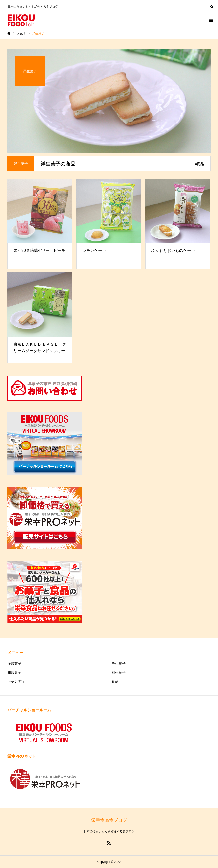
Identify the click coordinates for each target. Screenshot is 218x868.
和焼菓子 (14, 672)
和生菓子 (119, 672)
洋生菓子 (119, 664)
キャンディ (16, 681)
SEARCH (212, 6)
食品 (115, 681)
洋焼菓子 (14, 664)
